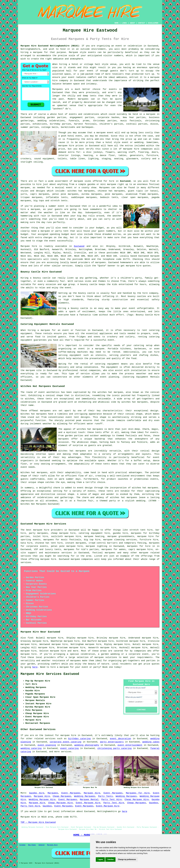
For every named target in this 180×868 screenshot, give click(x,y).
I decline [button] (110, 859)
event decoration (121, 739)
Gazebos (154, 803)
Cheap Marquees (62, 796)
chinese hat (105, 191)
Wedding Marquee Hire (42, 800)
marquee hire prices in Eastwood (79, 146)
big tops (39, 201)
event (90, 71)
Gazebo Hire (37, 793)
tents (106, 464)
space (67, 74)
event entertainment (130, 745)
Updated (41, 845)
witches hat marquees (90, 429)
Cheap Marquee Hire (137, 800)
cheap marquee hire (63, 533)
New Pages (32, 845)
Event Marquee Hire (88, 803)
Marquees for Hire (138, 793)
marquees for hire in (141, 546)
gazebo (91, 184)
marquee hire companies (138, 149)
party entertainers (112, 742)
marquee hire (41, 530)
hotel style (113, 142)
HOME (117, 23)
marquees (100, 262)
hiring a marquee (31, 52)
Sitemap (22, 845)
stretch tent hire (141, 530)
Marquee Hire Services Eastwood (50, 674)
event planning (47, 745)
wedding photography (87, 745)
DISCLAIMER (153, 23)
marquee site (34, 370)
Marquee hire (29, 246)
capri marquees (40, 194)
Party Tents (105, 796)
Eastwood (125, 181)
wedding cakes (151, 742)
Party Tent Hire (112, 800)
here (35, 667)
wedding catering (31, 748)
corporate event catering (65, 742)
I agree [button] (100, 859)
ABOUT (132, 23)
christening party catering (115, 748)
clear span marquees (135, 197)
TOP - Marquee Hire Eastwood (38, 822)
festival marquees (104, 553)
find (30, 638)
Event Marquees (71, 793)
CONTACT (142, 23)
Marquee (74, 52)
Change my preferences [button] (127, 859)
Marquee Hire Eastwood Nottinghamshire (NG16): (50, 46)
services (50, 739)
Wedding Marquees (85, 796)
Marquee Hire (92, 793)
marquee (101, 133)
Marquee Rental (89, 800)
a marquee (98, 349)
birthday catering (79, 739)
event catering (69, 748)
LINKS (124, 23)
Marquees (104, 188)
